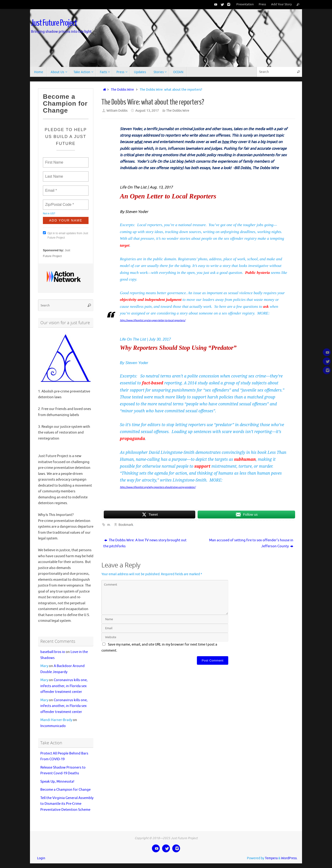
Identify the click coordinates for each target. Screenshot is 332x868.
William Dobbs (117, 111)
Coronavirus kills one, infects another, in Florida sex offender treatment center (64, 686)
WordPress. (289, 858)
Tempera (271, 858)
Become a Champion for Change (65, 790)
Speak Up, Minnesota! (57, 782)
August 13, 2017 (147, 111)
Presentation (245, 4)
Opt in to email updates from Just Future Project (65, 235)
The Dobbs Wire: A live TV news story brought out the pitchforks (145, 543)
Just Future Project (54, 23)
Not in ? (49, 213)
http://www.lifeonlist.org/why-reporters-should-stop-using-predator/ (158, 487)
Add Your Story (281, 4)
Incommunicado (53, 726)
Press (262, 4)
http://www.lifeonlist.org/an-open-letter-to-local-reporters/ (153, 320)
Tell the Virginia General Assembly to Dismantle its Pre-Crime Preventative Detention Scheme (67, 804)
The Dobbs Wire (122, 90)
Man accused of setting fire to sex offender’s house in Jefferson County (251, 543)
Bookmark (126, 525)
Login (41, 858)
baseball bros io (53, 652)
